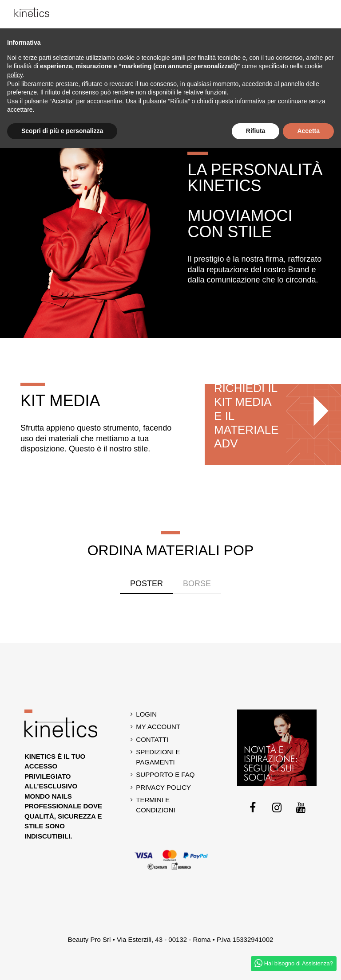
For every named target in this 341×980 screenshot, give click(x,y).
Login (146, 714)
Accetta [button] (308, 131)
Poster (147, 584)
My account (158, 727)
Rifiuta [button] (256, 131)
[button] (329, 14)
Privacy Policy (163, 787)
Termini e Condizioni (155, 805)
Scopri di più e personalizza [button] (62, 131)
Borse (197, 584)
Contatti (152, 739)
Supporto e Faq (165, 774)
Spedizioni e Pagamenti (158, 757)
